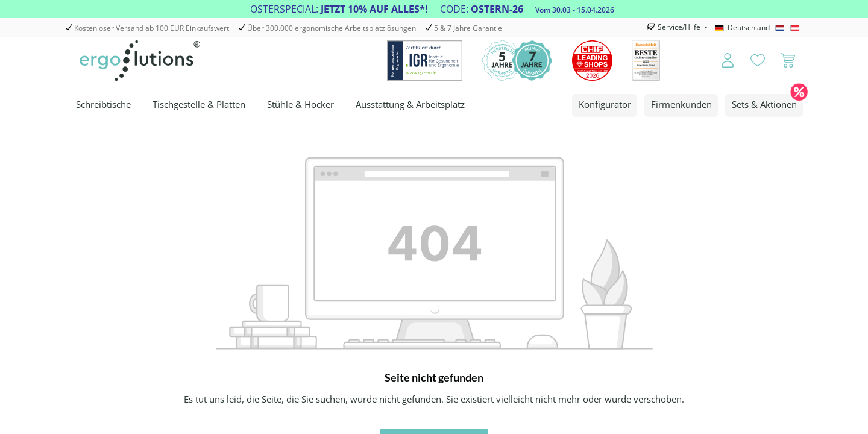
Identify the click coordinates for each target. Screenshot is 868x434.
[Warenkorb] (788, 61)
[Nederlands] (782, 28)
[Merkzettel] (758, 61)
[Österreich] (797, 28)
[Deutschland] (744, 28)
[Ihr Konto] (719, 61)
